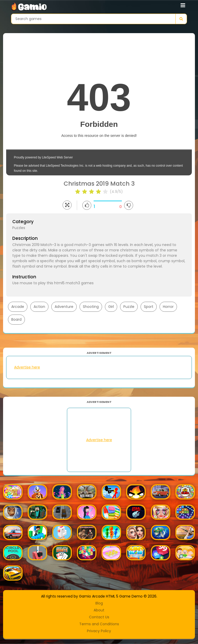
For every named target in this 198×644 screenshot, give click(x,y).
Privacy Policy (99, 631)
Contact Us (99, 617)
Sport (149, 307)
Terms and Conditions (99, 624)
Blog (99, 603)
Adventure (64, 307)
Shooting (91, 307)
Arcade (18, 307)
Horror (168, 307)
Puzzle (129, 307)
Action (39, 307)
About (99, 610)
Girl (111, 307)
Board (16, 319)
